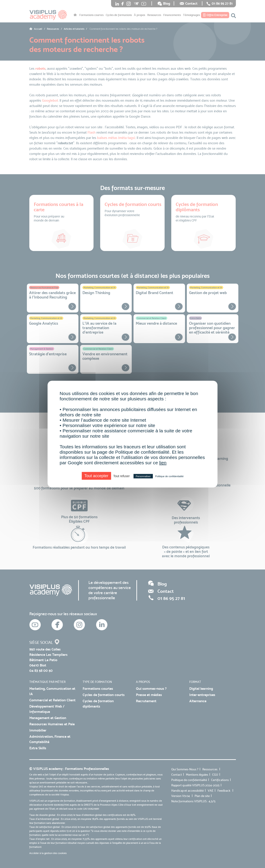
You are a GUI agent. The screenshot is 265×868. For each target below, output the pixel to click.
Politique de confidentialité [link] (169, 476)
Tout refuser (122, 476)
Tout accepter (96, 476)
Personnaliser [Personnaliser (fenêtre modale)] (143, 476)
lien (163, 462)
